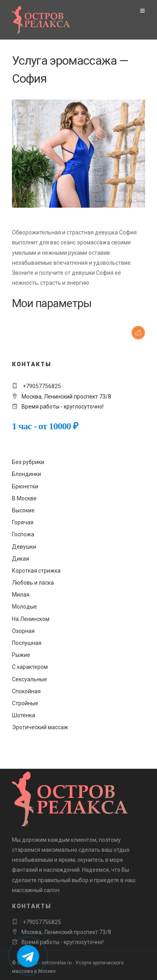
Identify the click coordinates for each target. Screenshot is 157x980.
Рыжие (21, 655)
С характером (30, 667)
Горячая (23, 522)
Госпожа (23, 534)
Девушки (24, 547)
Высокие (23, 510)
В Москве (24, 498)
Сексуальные (29, 679)
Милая (21, 595)
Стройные (25, 703)
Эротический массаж (40, 727)
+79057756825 (41, 386)
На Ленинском (31, 619)
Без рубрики (28, 462)
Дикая (21, 559)
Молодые (25, 607)
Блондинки (26, 474)
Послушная (27, 643)
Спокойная (26, 691)
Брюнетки (25, 486)
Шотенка (24, 715)
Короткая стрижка (36, 571)
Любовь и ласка (33, 583)
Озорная (23, 631)
